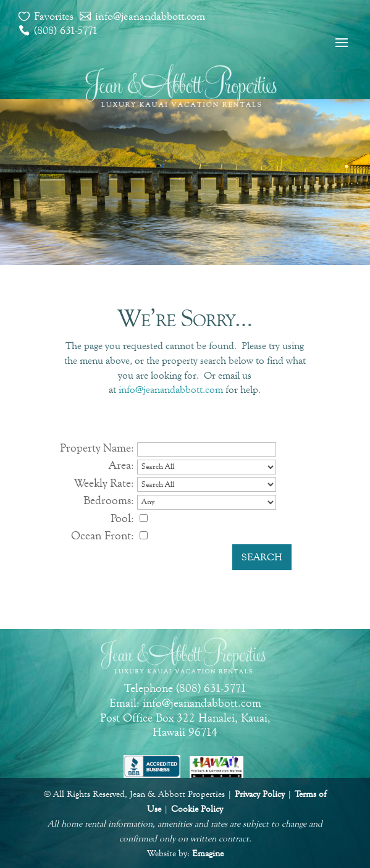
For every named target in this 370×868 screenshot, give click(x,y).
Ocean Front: (103, 535)
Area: (121, 465)
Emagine (208, 853)
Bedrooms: (109, 500)
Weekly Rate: (104, 483)
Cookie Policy (197, 809)
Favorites (54, 16)
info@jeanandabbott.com (150, 16)
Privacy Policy (260, 794)
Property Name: (97, 448)
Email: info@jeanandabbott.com (185, 703)
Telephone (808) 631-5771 (185, 688)
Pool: (122, 518)
